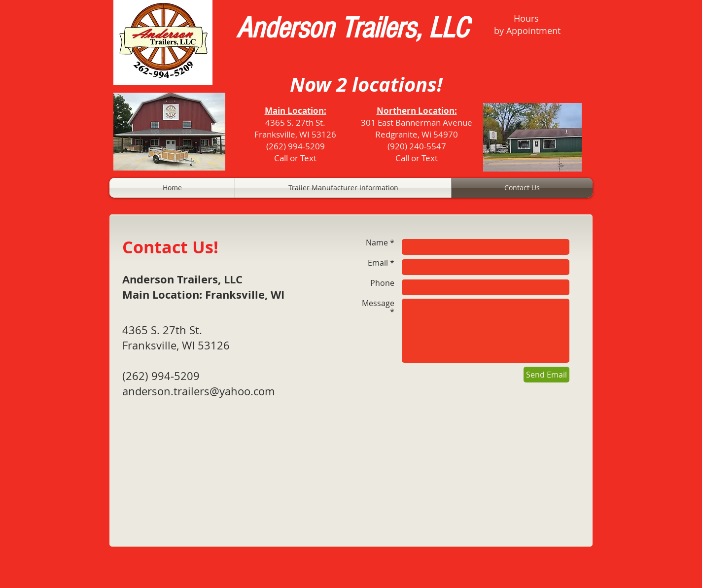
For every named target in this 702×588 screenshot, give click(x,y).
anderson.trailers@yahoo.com (198, 391)
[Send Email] (546, 375)
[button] (343, 188)
